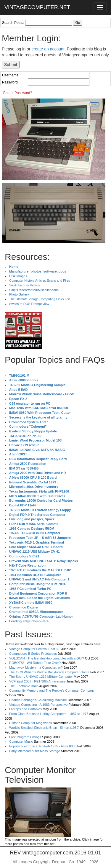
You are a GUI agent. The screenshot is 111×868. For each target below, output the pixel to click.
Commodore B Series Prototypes (33, 654)
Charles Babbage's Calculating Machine (38, 700)
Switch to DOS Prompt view (29, 304)
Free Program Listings (25, 737)
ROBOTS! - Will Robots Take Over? (35, 663)
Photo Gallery (19, 294)
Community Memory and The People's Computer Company (52, 690)
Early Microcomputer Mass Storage (35, 751)
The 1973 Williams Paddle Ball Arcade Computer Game (49, 672)
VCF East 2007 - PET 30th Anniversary (37, 681)
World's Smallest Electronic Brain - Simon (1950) (44, 728)
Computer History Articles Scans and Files (40, 280)
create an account (48, 49)
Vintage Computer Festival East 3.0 (35, 649)
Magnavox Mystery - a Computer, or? (36, 667)
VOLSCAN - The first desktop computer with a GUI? (47, 658)
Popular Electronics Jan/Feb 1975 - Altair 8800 (43, 746)
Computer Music (21, 741)
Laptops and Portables (25, 709)
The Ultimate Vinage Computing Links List (40, 299)
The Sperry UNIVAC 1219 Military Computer (41, 677)
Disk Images (18, 276)
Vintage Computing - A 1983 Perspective (38, 705)
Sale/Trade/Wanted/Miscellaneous (34, 290)
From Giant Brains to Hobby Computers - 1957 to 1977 (49, 714)
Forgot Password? (18, 93)
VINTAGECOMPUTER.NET (37, 7)
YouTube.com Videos (25, 285)
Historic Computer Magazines (30, 723)
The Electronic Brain (24, 686)
